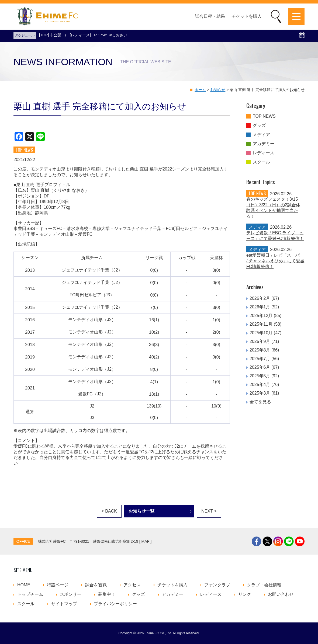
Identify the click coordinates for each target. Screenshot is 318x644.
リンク (245, 594)
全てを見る (260, 402)
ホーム (200, 90)
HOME (24, 585)
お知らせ (218, 90)
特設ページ (58, 585)
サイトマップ (64, 604)
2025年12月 (261, 316)
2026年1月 (260, 307)
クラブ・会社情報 (264, 585)
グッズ (259, 126)
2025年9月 (260, 341)
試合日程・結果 (210, 16)
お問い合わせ (281, 594)
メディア (261, 135)
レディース (264, 153)
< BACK (109, 511)
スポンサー (71, 594)
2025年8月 (260, 350)
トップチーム (30, 594)
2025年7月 (260, 359)
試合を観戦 (96, 585)
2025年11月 (261, 324)
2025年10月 (261, 333)
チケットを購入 (247, 16)
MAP (146, 541)
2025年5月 (260, 376)
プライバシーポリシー (115, 604)
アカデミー (264, 144)
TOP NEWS (264, 116)
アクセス (132, 585)
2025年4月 (260, 384)
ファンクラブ (217, 585)
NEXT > (209, 511)
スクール (261, 162)
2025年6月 (260, 367)
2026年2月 (260, 298)
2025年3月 (260, 393)
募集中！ (107, 594)
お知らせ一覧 (141, 511)
